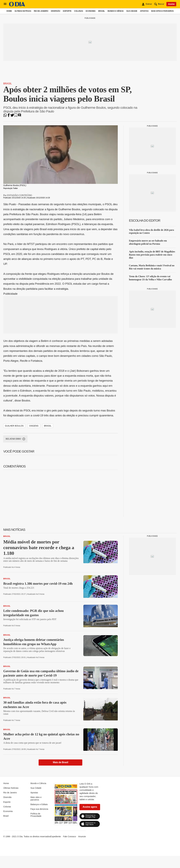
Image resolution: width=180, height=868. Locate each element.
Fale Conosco (69, 836)
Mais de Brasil (60, 762)
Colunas (78, 11)
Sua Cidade (132, 11)
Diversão (56, 11)
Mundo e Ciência (116, 11)
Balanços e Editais (39, 804)
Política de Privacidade (36, 815)
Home (9, 11)
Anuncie (82, 836)
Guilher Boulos (14, 426)
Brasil (101, 11)
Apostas (144, 11)
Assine (171, 4)
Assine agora (90, 807)
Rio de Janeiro (41, 11)
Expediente (56, 836)
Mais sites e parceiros (162, 11)
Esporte (67, 11)
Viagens (34, 426)
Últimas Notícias (23, 11)
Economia (91, 11)
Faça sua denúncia (39, 809)
